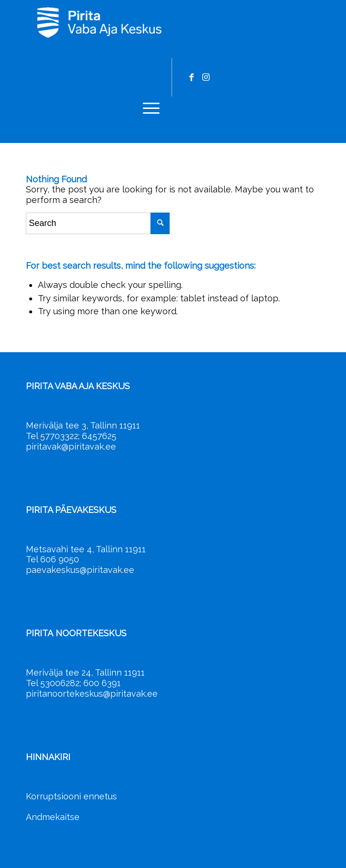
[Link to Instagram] (206, 77)
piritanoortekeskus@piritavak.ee (92, 694)
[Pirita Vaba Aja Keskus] (144, 22)
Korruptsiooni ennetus (71, 796)
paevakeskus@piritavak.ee (80, 570)
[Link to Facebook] (191, 77)
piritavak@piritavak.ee (71, 446)
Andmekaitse (53, 817)
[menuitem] (146, 107)
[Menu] (146, 107)
